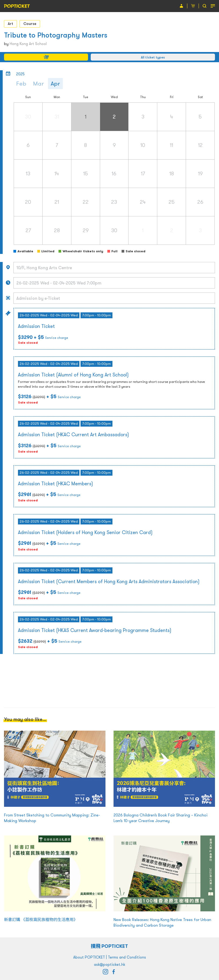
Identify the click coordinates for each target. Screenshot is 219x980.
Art (10, 24)
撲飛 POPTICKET (110, 946)
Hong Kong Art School (28, 44)
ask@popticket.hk (109, 964)
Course (30, 24)
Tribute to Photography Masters (56, 35)
